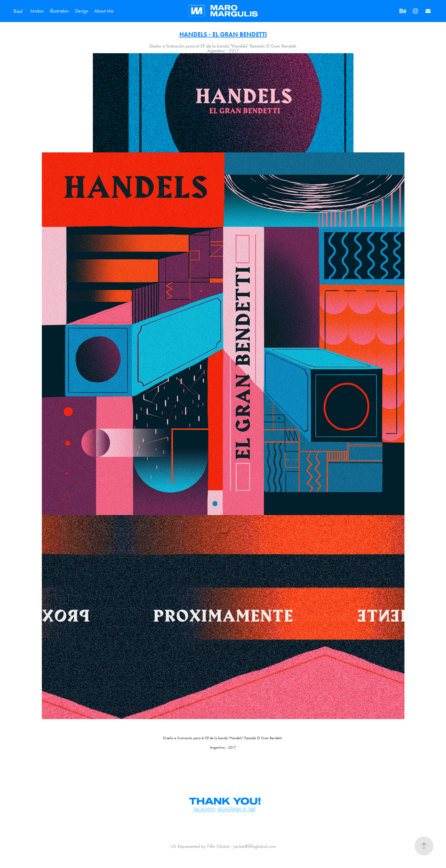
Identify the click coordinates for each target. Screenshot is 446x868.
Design (82, 11)
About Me (104, 11)
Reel (18, 11)
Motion (37, 11)
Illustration (59, 11)
